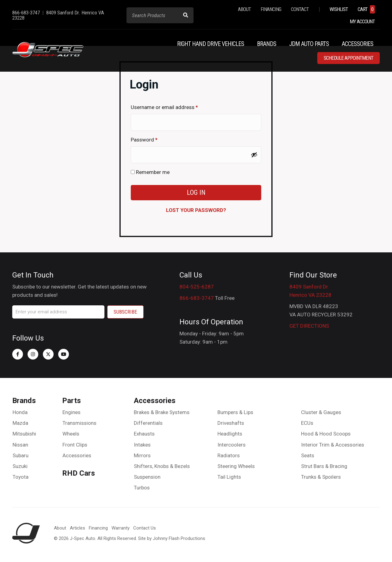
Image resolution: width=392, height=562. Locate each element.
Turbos (142, 488)
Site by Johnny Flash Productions (172, 538)
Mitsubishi (24, 434)
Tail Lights (229, 477)
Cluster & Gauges (321, 412)
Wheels (71, 434)
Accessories (77, 455)
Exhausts (144, 434)
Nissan (20, 445)
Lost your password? (196, 210)
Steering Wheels (236, 466)
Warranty (121, 528)
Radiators (229, 455)
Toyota (21, 477)
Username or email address (174, 106)
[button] (18, 354)
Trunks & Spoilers (321, 477)
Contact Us (145, 528)
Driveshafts (231, 423)
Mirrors (142, 455)
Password (154, 139)
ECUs (307, 423)
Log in (196, 192)
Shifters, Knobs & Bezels (162, 466)
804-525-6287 (197, 287)
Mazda (20, 423)
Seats (308, 455)
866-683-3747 (197, 298)
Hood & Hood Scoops (326, 434)
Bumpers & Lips (235, 412)
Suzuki (20, 466)
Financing (98, 528)
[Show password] (254, 155)
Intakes (142, 445)
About (60, 528)
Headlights (230, 434)
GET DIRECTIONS (309, 326)
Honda (20, 412)
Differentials (148, 423)
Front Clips (75, 445)
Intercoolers (232, 445)
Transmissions (79, 423)
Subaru (21, 455)
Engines (72, 412)
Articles (77, 528)
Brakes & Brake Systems (162, 412)
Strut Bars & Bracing (324, 466)
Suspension (147, 477)
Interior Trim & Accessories (333, 445)
